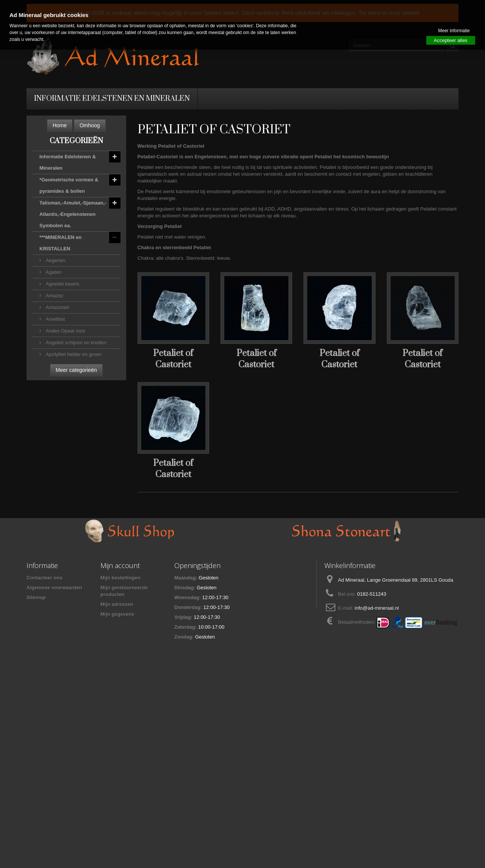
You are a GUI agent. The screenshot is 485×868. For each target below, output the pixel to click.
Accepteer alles (451, 40)
